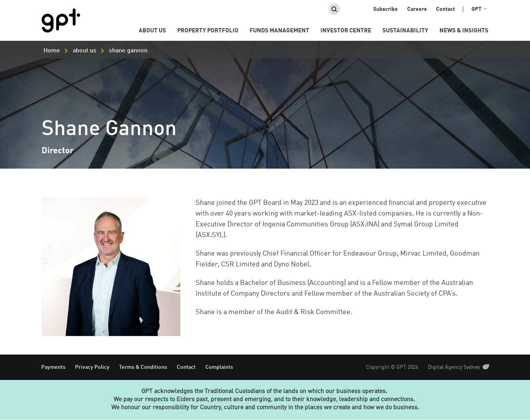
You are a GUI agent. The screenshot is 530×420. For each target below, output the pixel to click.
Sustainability (405, 31)
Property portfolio (208, 31)
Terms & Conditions (143, 367)
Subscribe (386, 9)
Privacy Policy (92, 367)
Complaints (219, 367)
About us (152, 31)
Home (52, 51)
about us (85, 51)
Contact (445, 9)
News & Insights (464, 31)
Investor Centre (346, 31)
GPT (479, 9)
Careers (417, 9)
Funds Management (279, 31)
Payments (53, 367)
